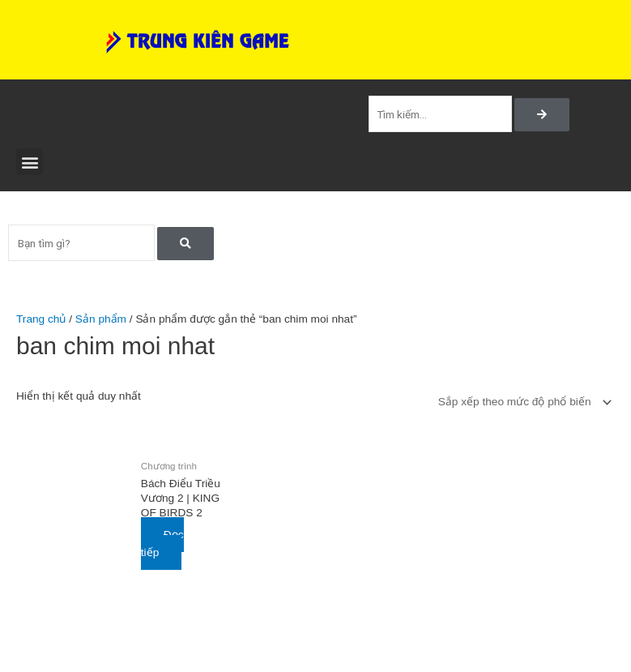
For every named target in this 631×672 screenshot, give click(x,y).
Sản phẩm (101, 319)
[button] (30, 162)
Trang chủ (41, 319)
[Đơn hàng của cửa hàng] (522, 402)
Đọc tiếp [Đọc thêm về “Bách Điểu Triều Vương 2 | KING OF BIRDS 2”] (162, 544)
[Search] (542, 115)
